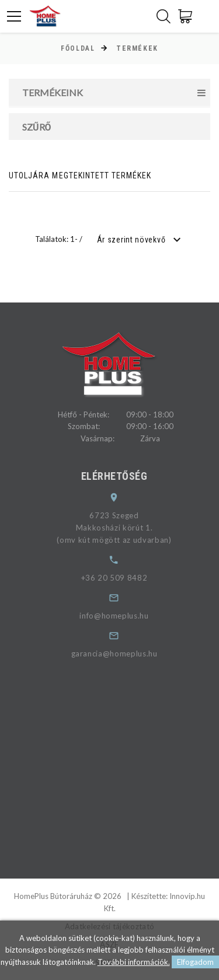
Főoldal (78, 48)
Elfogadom (195, 962)
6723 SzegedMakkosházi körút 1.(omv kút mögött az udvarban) (121, 528)
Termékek (137, 48)
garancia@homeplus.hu (121, 654)
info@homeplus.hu (121, 616)
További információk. (134, 962)
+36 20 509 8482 (121, 578)
